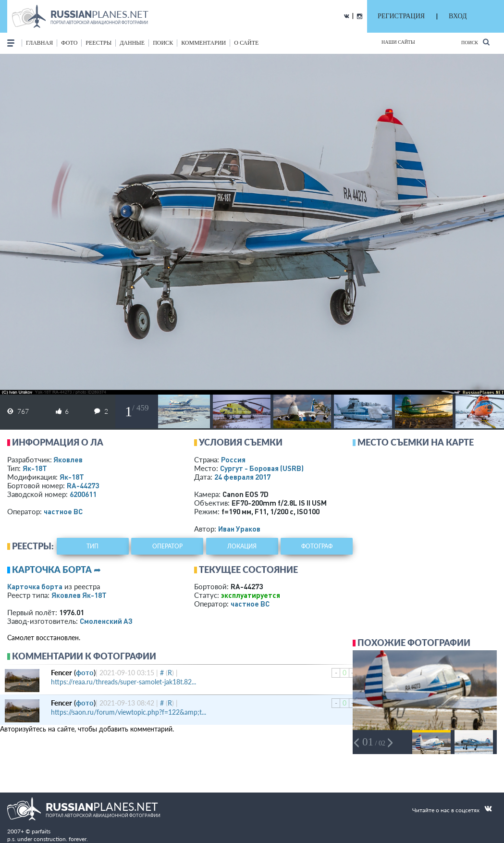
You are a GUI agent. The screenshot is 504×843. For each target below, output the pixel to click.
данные (132, 43)
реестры (98, 43)
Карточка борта (35, 586)
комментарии (203, 43)
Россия (233, 459)
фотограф (317, 546)
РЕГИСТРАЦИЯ (401, 16)
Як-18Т (35, 468)
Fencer (61, 672)
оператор (167, 546)
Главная (39, 43)
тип (92, 546)
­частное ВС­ (63, 511)
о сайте (246, 43)
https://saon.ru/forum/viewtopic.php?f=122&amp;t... (129, 712)
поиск (163, 43)
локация (242, 546)
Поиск (475, 42)
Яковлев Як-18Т (79, 595)
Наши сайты (398, 42)
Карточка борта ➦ (56, 570)
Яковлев (68, 459)
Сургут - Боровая (262, 468)
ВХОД (458, 16)
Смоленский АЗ (106, 621)
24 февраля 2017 (242, 477)
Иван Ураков (239, 529)
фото (69, 43)
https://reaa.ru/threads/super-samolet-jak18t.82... (123, 682)
